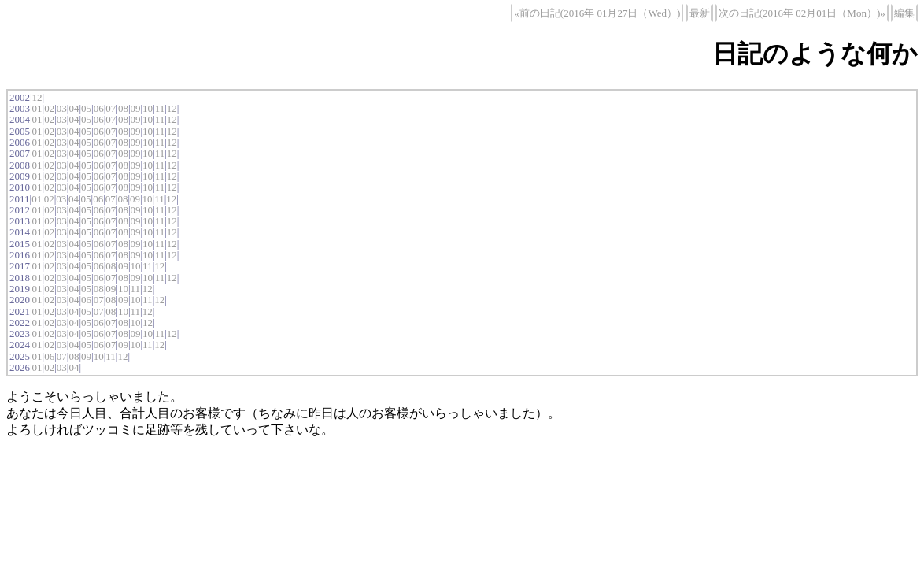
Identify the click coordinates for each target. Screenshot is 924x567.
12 (37, 97)
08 (123, 108)
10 (148, 108)
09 (135, 108)
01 (37, 108)
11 (160, 108)
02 (49, 108)
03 (62, 108)
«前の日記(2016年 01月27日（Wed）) (597, 13)
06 (99, 108)
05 (86, 108)
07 (111, 108)
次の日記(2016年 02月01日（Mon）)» (802, 13)
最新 (700, 13)
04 (74, 108)
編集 (904, 13)
